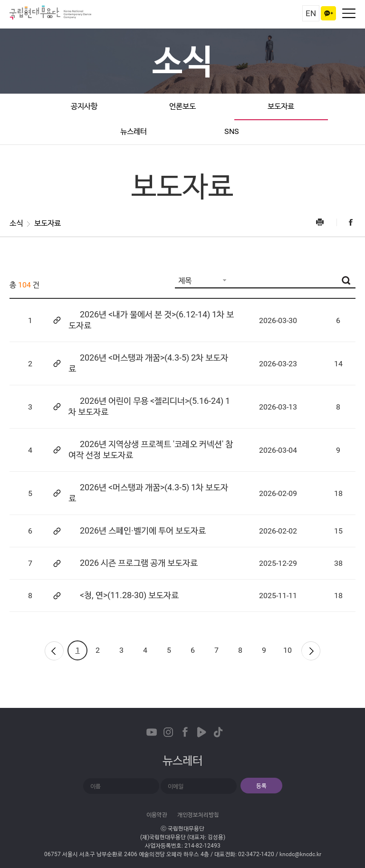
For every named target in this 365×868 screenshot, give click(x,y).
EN (311, 13)
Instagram (168, 732)
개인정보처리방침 (198, 815)
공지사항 (84, 106)
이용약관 (157, 815)
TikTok (218, 732)
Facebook (346, 222)
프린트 (326, 222)
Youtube (152, 732)
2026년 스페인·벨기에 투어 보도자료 (143, 530)
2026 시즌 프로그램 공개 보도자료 (139, 563)
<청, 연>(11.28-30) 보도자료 (129, 595)
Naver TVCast (202, 732)
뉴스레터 (134, 131)
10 (288, 650)
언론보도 (182, 106)
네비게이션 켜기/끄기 (349, 13)
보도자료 (281, 106)
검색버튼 (346, 280)
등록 (261, 786)
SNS (232, 131)
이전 (54, 650)
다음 (311, 650)
